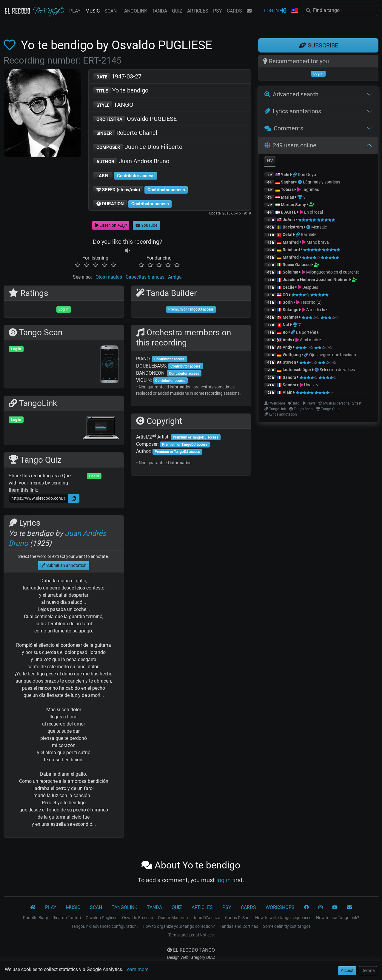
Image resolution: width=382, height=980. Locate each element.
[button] (295, 11)
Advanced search (291, 94)
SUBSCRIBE (318, 45)
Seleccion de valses (337, 370)
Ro (285, 332)
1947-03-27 (117, 77)
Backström (293, 227)
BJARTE (289, 212)
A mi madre (310, 340)
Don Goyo (307, 175)
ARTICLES (198, 11)
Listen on (111, 225)
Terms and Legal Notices (191, 935)
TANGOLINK (134, 11)
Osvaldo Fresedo (138, 918)
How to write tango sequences (283, 918)
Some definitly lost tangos (287, 926)
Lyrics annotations (293, 111)
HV (270, 161)
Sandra (290, 377)
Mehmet (291, 317)
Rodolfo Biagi (35, 918)
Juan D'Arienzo (207, 918)
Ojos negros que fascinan (333, 355)
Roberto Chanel (125, 133)
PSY (218, 11)
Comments (284, 128)
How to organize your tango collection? (179, 926)
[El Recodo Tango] (33, 908)
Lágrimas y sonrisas (322, 182)
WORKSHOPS (280, 907)
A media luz (317, 310)
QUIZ (177, 11)
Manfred (291, 242)
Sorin (288, 302)
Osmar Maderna (173, 918)
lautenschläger (297, 370)
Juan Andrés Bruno (131, 162)
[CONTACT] (349, 908)
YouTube (146, 225)
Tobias (287, 189)
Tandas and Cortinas (239, 926)
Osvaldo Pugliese (101, 918)
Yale (285, 175)
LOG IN (275, 10)
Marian (288, 197)
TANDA (160, 11)
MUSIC (93, 11)
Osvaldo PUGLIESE (135, 119)
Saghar (288, 182)
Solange (291, 310)
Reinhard (292, 250)
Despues (310, 287)
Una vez (311, 385)
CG (285, 295)
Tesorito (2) (311, 302)
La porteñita (307, 332)
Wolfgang (292, 355)
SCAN (111, 11)
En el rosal (314, 212)
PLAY (75, 11)
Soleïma (291, 272)
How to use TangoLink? (338, 918)
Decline (368, 970)
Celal (288, 234)
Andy (287, 340)
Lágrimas (310, 189)
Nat (286, 325)
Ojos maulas (109, 277)
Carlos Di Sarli (238, 918)
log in (224, 880)
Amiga (175, 277)
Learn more (136, 969)
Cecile (289, 287)
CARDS (234, 11)
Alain (288, 392)
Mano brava (318, 242)
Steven (289, 362)
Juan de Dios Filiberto (138, 147)
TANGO (113, 105)
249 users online (290, 145)
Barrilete (309, 234)
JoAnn (289, 220)
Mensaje (319, 227)
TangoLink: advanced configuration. (105, 926)
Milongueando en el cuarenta (333, 272)
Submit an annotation (64, 565)
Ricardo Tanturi (67, 918)
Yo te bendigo (121, 91)
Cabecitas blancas (145, 277)
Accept (347, 970)
